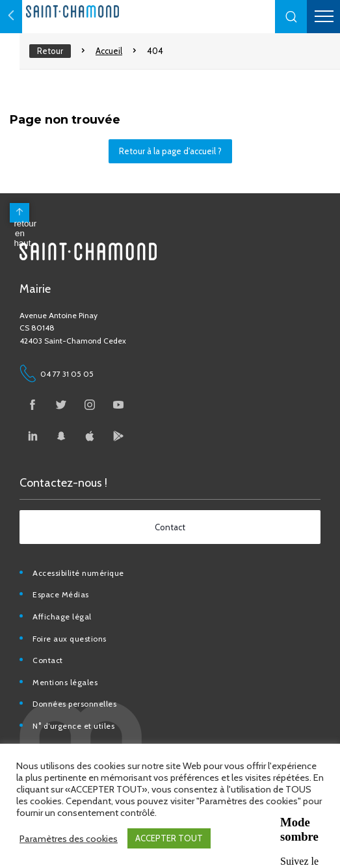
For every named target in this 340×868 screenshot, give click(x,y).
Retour (50, 51)
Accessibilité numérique (78, 573)
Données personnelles (74, 704)
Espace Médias (61, 594)
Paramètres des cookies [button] (69, 839)
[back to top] (20, 213)
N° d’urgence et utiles (73, 726)
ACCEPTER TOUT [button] (169, 838)
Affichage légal (62, 617)
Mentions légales (65, 682)
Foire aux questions (70, 639)
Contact (48, 660)
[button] (291, 17)
